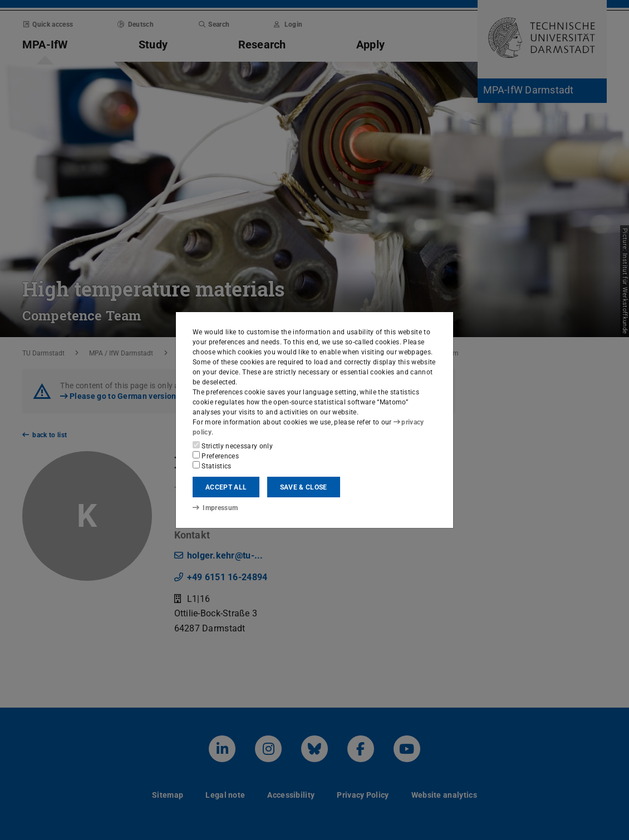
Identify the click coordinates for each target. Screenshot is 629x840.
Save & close (304, 487)
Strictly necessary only (233, 446)
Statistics (212, 466)
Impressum (215, 508)
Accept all (226, 487)
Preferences (216, 456)
